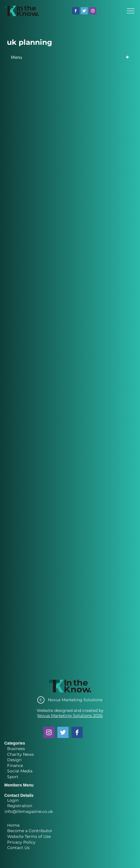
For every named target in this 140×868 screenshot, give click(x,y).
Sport (13, 777)
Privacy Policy (21, 842)
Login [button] (13, 800)
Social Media (20, 771)
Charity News (21, 754)
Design (14, 760)
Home (13, 825)
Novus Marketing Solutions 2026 (70, 716)
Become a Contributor (30, 831)
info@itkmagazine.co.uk (29, 811)
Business (16, 749)
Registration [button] (20, 806)
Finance (15, 766)
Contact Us (18, 848)
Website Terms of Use (29, 836)
